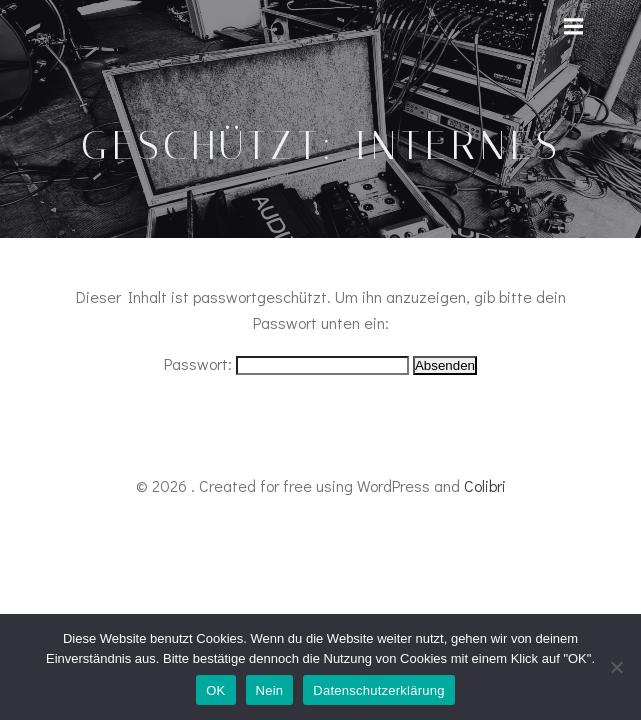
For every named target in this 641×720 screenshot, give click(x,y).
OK (215, 690)
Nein (270, 690)
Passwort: (286, 363)
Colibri (485, 485)
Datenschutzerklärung (378, 690)
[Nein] (616, 667)
